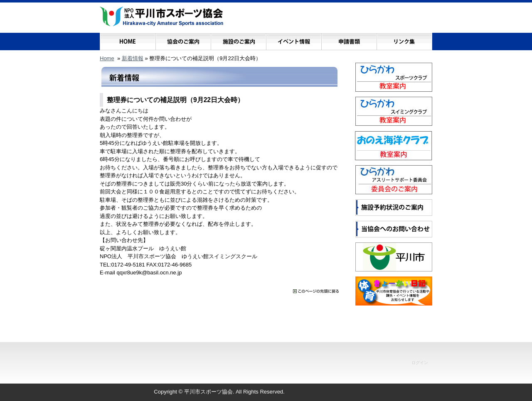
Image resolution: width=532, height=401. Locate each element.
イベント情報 (294, 40)
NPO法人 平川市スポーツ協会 (161, 17)
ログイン (420, 363)
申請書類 (349, 40)
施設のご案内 (238, 40)
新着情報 (133, 58)
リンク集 (404, 40)
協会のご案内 (183, 40)
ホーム (128, 40)
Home (107, 58)
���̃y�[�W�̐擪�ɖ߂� (316, 291)
